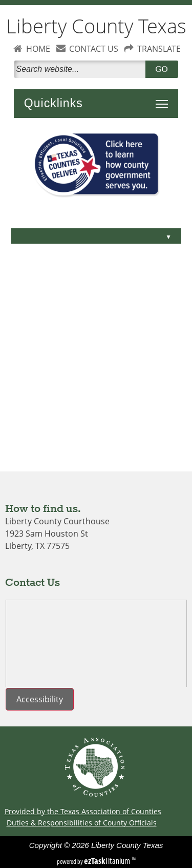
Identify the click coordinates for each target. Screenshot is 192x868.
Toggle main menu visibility (164, 98)
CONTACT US (94, 49)
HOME (38, 49)
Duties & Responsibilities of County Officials (82, 823)
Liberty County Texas (96, 26)
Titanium (108, 861)
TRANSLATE (159, 49)
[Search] (82, 69)
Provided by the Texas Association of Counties (83, 811)
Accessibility (40, 699)
